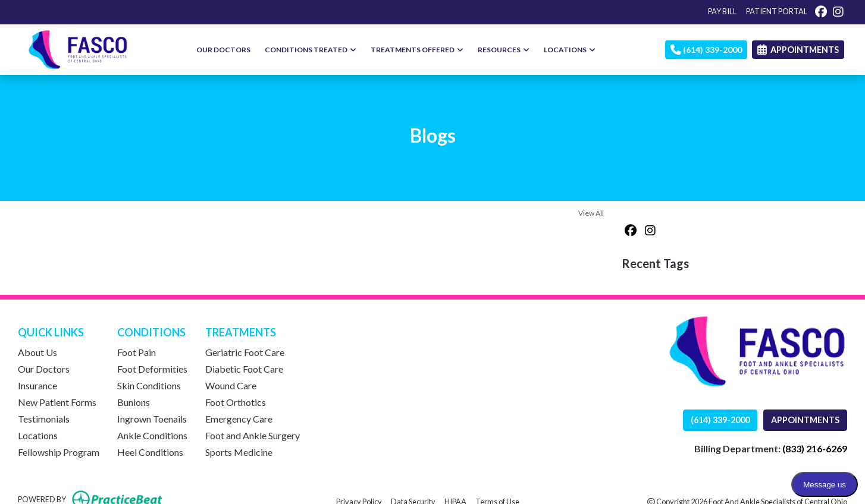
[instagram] (838, 11)
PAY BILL (722, 11)
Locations (38, 435)
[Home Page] (78, 48)
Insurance (37, 385)
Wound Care (231, 385)
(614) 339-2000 (706, 50)
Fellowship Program (59, 452)
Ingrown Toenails (152, 419)
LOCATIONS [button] (570, 50)
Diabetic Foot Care (244, 369)
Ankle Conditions (152, 435)
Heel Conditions (150, 452)
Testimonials (44, 419)
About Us (37, 352)
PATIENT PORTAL (777, 11)
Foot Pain (137, 352)
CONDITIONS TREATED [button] (311, 50)
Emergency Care (239, 419)
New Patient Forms (57, 402)
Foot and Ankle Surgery (253, 435)
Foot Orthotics (236, 402)
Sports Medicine (239, 452)
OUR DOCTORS (223, 50)
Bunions (134, 402)
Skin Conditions (149, 385)
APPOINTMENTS (805, 420)
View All (591, 213)
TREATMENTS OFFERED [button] (417, 50)
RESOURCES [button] (504, 50)
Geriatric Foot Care (245, 352)
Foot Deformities (152, 369)
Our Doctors (44, 369)
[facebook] (821, 11)
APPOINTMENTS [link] (798, 50)
